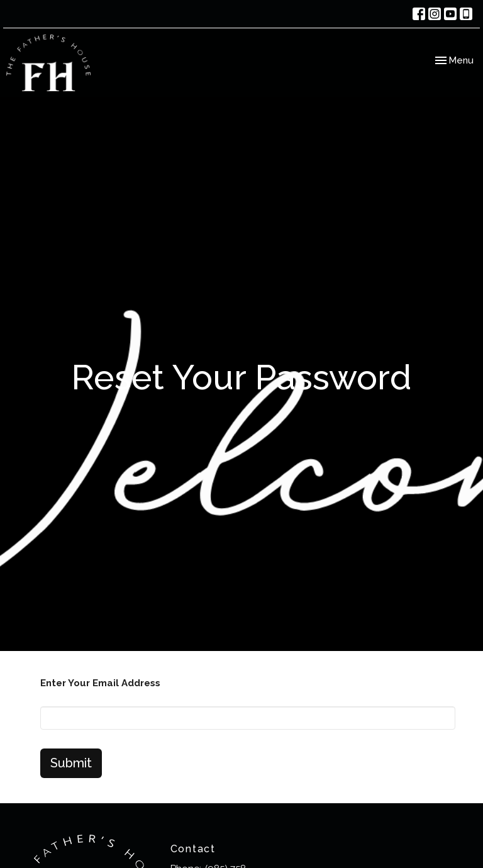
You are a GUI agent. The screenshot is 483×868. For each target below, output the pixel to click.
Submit (71, 763)
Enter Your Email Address (100, 683)
